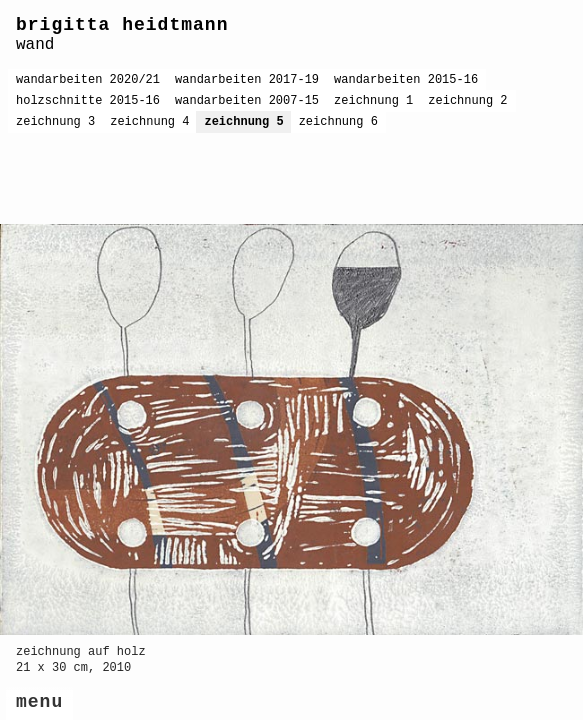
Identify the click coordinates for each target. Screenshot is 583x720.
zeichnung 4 (149, 122)
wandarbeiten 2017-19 (247, 80)
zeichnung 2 (467, 101)
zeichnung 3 (55, 122)
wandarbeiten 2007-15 (247, 101)
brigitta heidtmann (122, 25)
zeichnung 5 (243, 122)
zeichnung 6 (338, 122)
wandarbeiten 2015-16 (406, 80)
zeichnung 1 (373, 101)
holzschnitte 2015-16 (88, 101)
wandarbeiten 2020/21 (88, 80)
